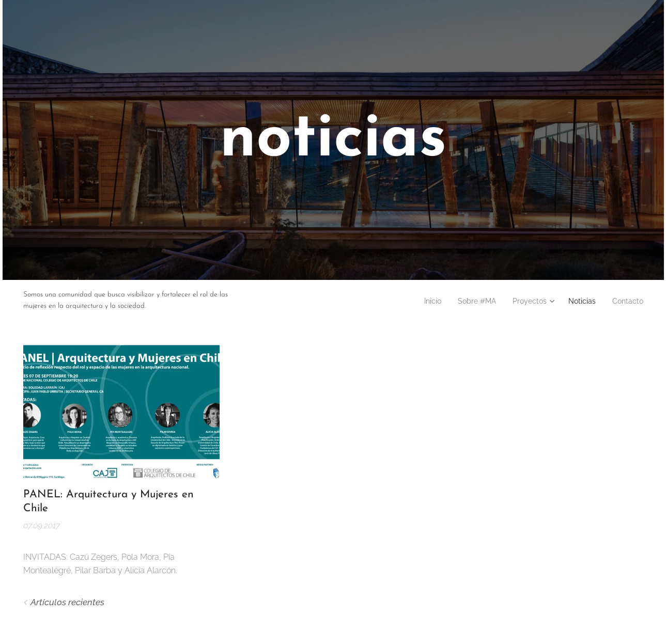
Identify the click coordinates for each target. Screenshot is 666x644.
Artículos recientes (67, 602)
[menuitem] (415, 301)
